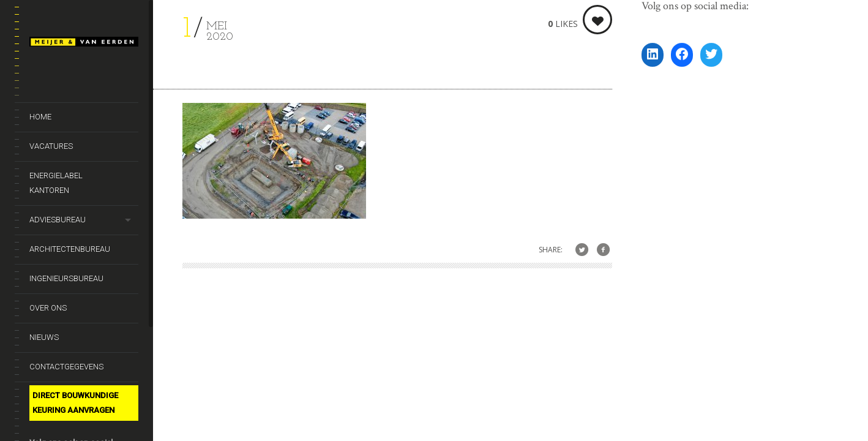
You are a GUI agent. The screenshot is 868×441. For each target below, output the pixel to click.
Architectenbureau (70, 249)
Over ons (48, 308)
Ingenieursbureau (66, 278)
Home (40, 117)
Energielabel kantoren (56, 183)
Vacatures (51, 146)
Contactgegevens (66, 367)
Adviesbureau (58, 220)
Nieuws (44, 337)
